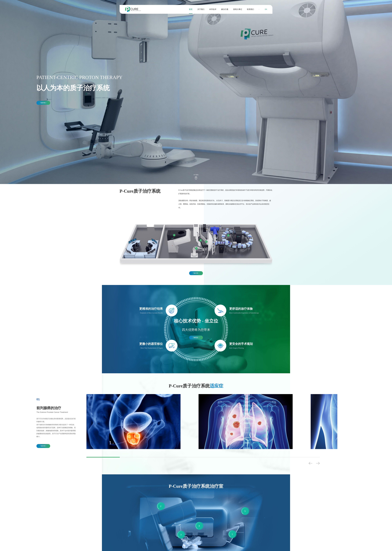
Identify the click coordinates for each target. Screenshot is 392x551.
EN (266, 9)
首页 (191, 9)
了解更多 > (196, 338)
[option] (57, 423)
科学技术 (213, 9)
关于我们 (201, 9)
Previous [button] (310, 463)
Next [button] (318, 463)
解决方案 (225, 9)
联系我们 (250, 9)
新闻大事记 (238, 9)
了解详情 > (43, 103)
